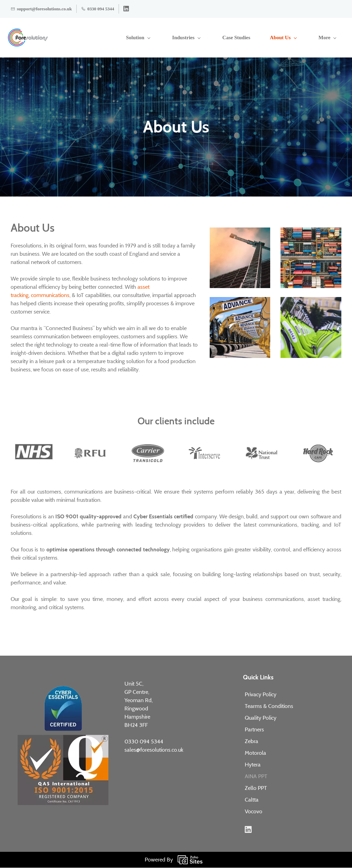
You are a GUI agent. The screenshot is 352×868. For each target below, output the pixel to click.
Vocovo (254, 812)
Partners (254, 730)
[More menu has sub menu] (331, 38)
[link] (240, 231)
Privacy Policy (261, 695)
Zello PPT (256, 788)
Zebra (251, 742)
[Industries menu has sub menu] (145, 38)
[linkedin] (126, 10)
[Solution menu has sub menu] (96, 38)
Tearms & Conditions (269, 706)
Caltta (252, 800)
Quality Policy (261, 718)
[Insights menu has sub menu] (288, 38)
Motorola (255, 753)
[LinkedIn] (248, 830)
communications (50, 295)
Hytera (253, 765)
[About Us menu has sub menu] (241, 38)
